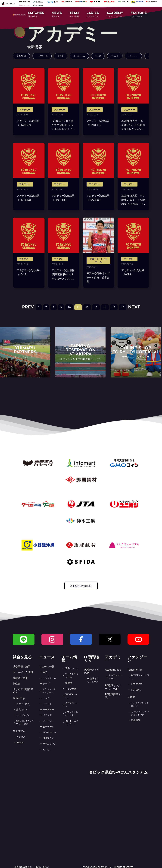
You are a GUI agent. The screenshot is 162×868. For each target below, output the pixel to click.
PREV (28, 307)
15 (114, 307)
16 (123, 307)
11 (78, 307)
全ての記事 (21, 56)
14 (105, 307)
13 (96, 307)
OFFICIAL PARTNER (81, 586)
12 (87, 307)
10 (69, 307)
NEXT (134, 307)
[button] (36, 15)
